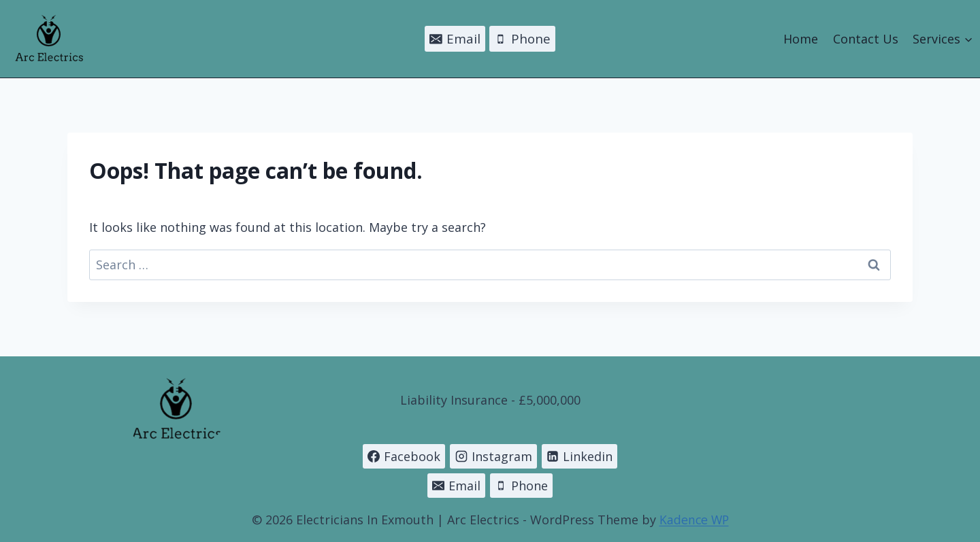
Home (801, 39)
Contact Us (866, 39)
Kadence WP (694, 520)
